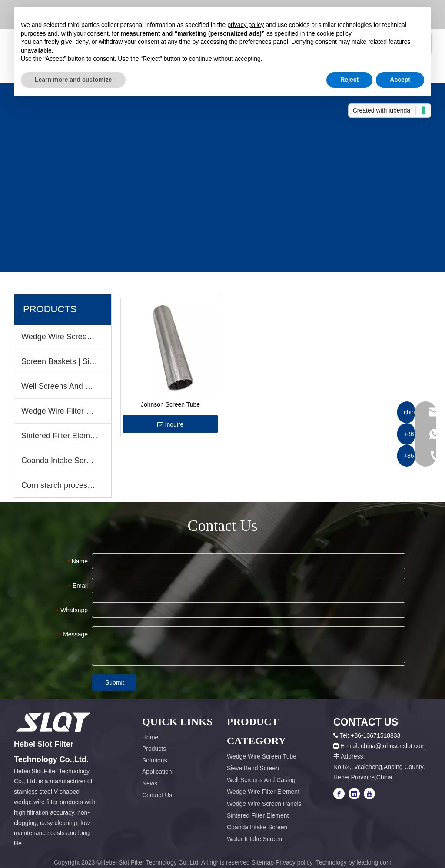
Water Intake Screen (254, 839)
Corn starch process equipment (66, 485)
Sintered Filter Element (61, 436)
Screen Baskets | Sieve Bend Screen (66, 361)
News (150, 783)
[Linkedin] (354, 794)
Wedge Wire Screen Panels (264, 804)
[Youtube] (369, 794)
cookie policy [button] (334, 33)
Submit (115, 682)
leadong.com (374, 862)
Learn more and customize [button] (73, 80)
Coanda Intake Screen (60, 461)
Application (157, 772)
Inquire (171, 424)
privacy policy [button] (246, 25)
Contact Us (157, 795)
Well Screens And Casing (65, 386)
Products (154, 749)
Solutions (155, 760)
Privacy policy (295, 862)
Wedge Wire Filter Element (66, 411)
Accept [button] (400, 80)
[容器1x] (53, 722)
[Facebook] (339, 794)
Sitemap (263, 862)
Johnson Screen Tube (170, 404)
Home (150, 737)
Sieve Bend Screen (253, 768)
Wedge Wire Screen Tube (66, 337)
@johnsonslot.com (400, 746)
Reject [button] (349, 80)
